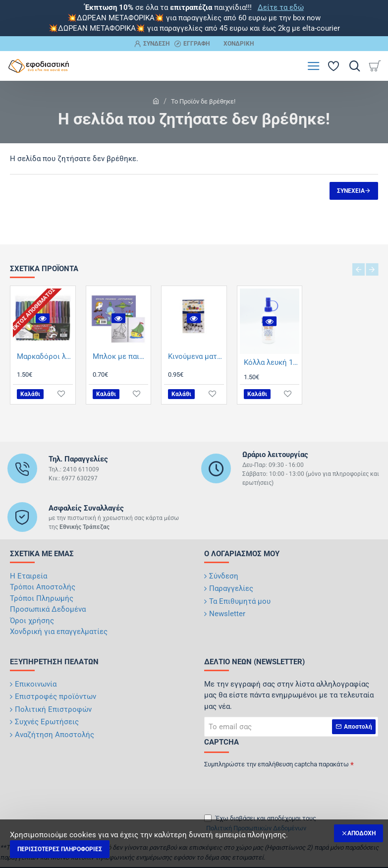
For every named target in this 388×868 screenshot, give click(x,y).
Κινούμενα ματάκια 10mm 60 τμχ (196, 356)
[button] (43, 318)
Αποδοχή (361, 833)
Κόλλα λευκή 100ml (272, 362)
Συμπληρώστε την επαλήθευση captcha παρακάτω (277, 764)
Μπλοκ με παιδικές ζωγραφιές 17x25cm (121, 356)
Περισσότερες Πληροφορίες (60, 849)
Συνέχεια (351, 191)
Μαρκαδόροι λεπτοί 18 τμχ (45, 356)
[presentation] (274, 788)
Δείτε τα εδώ (281, 7)
